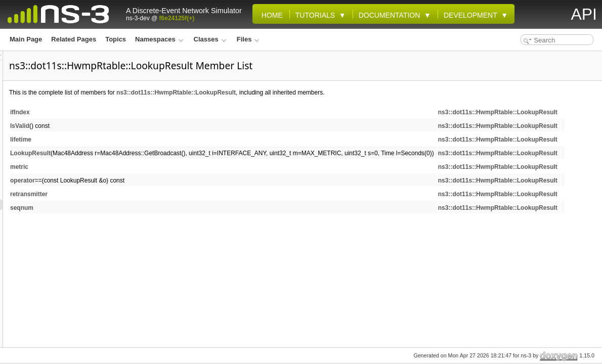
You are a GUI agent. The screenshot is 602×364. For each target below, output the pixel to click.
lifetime (147, 140)
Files (248, 39)
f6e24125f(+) (177, 18)
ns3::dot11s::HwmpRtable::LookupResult (303, 93)
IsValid (146, 126)
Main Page (26, 39)
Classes (210, 39)
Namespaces (159, 39)
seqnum (148, 208)
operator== (153, 180)
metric (146, 167)
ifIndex (146, 112)
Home (270, 15)
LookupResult (157, 153)
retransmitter (155, 194)
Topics (116, 39)
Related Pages (74, 39)
